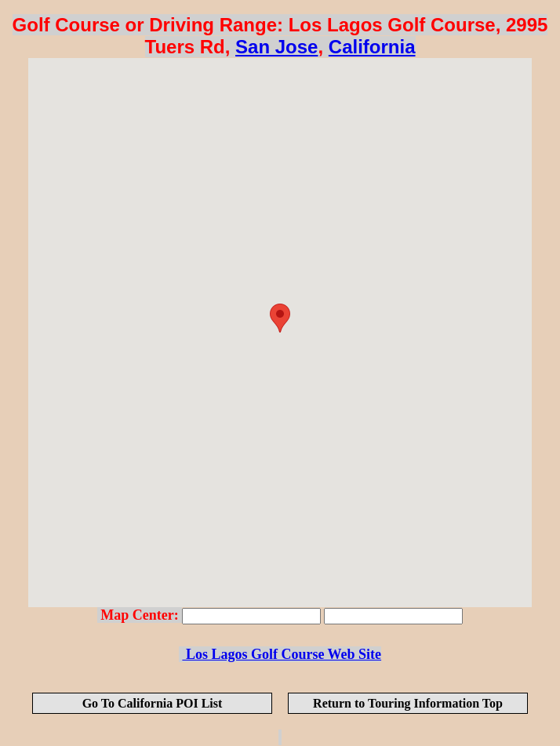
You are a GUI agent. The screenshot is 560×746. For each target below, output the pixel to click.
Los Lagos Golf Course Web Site (282, 654)
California (372, 47)
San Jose (276, 47)
